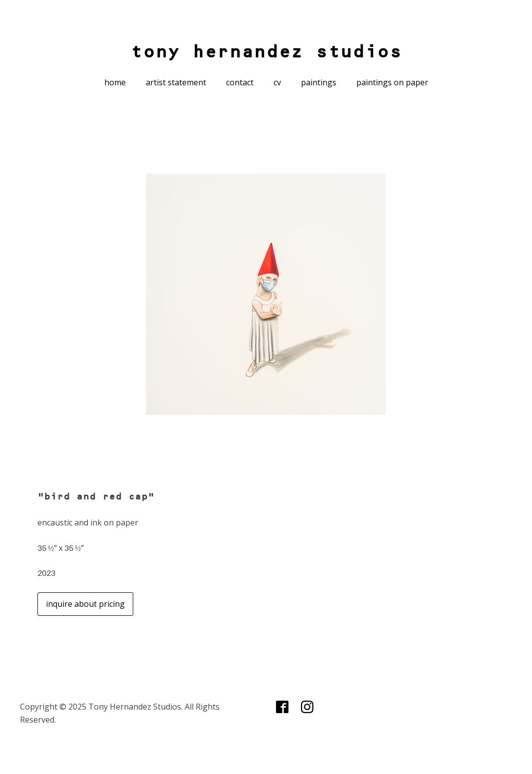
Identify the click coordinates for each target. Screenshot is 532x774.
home (115, 82)
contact (240, 82)
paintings (319, 82)
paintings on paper (392, 82)
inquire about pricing (85, 604)
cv (277, 82)
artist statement (176, 82)
